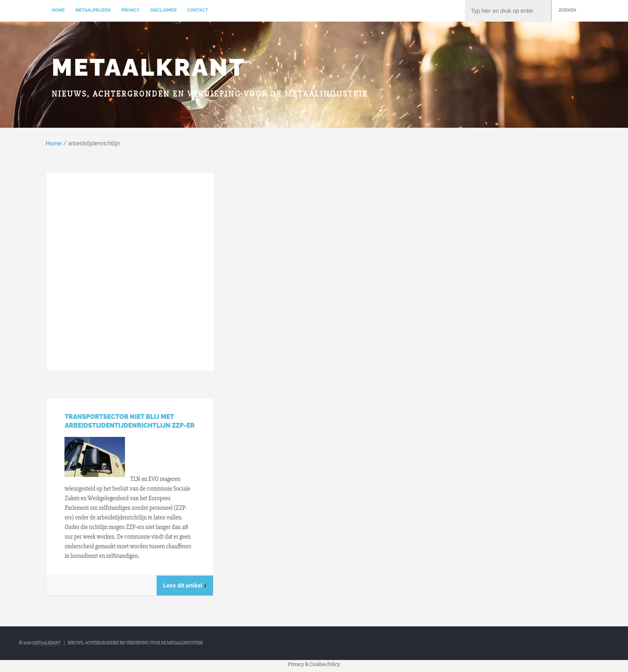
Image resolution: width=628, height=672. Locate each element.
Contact (198, 10)
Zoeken (568, 10)
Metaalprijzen (93, 10)
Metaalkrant (149, 67)
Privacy (131, 10)
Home (58, 10)
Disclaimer (163, 10)
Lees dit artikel (185, 585)
